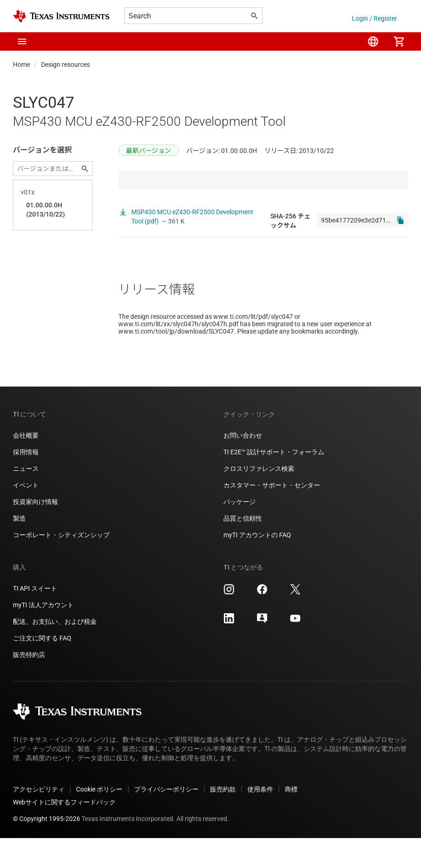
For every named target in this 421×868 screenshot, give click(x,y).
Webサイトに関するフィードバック (64, 832)
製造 (19, 548)
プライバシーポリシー (166, 819)
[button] (22, 41)
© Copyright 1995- (47, 849)
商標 (291, 819)
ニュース (26, 499)
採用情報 (26, 482)
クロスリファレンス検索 (259, 499)
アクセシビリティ (39, 819)
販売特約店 (29, 685)
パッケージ (240, 532)
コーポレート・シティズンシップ (61, 565)
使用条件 (260, 819)
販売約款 (223, 819)
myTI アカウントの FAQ (257, 565)
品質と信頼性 (243, 548)
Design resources (65, 65)
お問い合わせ (243, 465)
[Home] (61, 16)
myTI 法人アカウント (43, 635)
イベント (26, 515)
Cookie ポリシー (99, 819)
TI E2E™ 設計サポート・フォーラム (274, 482)
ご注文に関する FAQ (42, 668)
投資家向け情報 (35, 532)
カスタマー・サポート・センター (272, 515)
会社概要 (26, 465)
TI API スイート (35, 618)
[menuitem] (373, 41)
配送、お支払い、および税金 (55, 651)
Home (21, 65)
